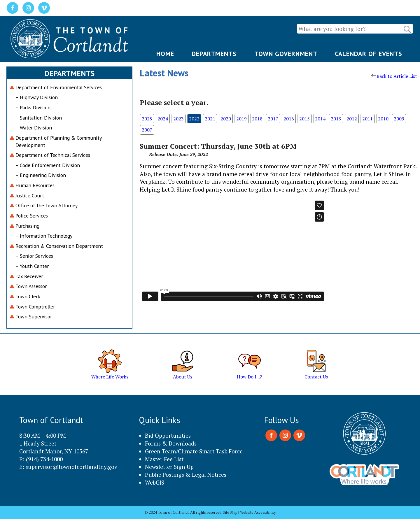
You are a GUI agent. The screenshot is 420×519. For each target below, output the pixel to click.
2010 (383, 119)
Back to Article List (394, 76)
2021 (210, 119)
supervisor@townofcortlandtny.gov (71, 467)
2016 (289, 119)
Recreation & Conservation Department (59, 246)
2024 (163, 119)
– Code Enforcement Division (48, 165)
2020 (226, 119)
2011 (367, 119)
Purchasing (27, 226)
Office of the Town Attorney (47, 205)
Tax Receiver (29, 276)
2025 (147, 119)
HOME (165, 54)
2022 (194, 119)
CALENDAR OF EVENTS (369, 54)
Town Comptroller (35, 307)
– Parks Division (33, 107)
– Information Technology (44, 236)
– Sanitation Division (39, 118)
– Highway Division (37, 97)
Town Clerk (28, 296)
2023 (178, 119)
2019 (242, 119)
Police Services (32, 216)
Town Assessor (31, 286)
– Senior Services (34, 256)
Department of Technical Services (53, 155)
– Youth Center (32, 266)
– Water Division (34, 128)
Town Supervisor (34, 317)
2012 (352, 119)
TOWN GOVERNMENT (286, 54)
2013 (336, 119)
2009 (399, 119)
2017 (273, 119)
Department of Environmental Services (59, 87)
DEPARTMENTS (214, 54)
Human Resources (35, 185)
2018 (257, 119)
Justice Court (30, 195)
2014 (320, 119)
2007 (147, 130)
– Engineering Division (41, 175)
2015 (304, 119)
